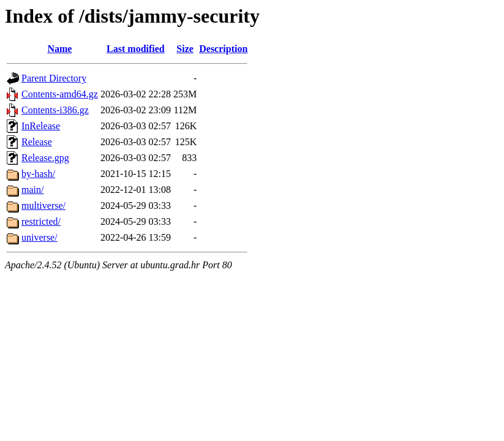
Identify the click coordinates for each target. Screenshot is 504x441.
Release (37, 142)
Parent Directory (54, 78)
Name (59, 49)
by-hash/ (38, 174)
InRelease (41, 126)
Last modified (136, 49)
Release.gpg (45, 158)
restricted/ (41, 221)
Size (185, 49)
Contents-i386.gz (55, 110)
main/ (32, 190)
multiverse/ (43, 205)
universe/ (39, 237)
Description (223, 49)
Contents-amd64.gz (60, 94)
